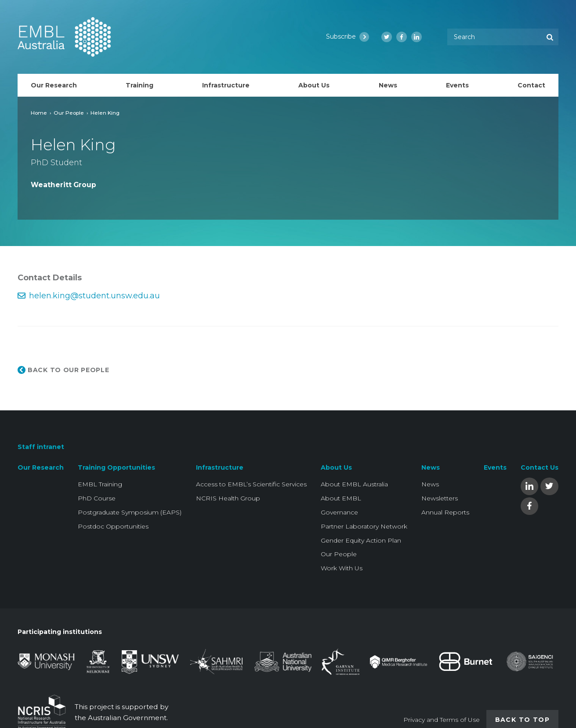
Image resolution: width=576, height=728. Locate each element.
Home (39, 113)
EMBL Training (100, 484)
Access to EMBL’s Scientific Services (251, 484)
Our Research (41, 467)
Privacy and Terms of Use (442, 720)
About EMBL (341, 498)
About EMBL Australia (354, 484)
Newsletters (440, 498)
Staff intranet (41, 447)
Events (495, 467)
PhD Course (97, 498)
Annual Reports (445, 512)
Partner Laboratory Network (364, 526)
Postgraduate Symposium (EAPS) (130, 512)
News (431, 467)
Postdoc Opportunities (113, 526)
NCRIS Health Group (228, 498)
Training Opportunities (116, 467)
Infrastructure (220, 467)
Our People (69, 113)
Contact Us (540, 467)
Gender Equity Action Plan (361, 540)
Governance (339, 512)
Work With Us (342, 568)
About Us (336, 467)
